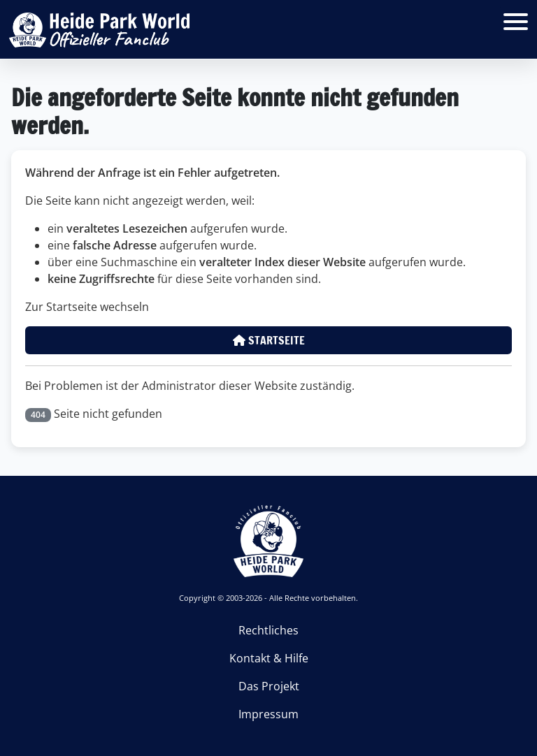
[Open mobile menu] (516, 21)
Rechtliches (268, 630)
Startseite (269, 340)
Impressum (268, 714)
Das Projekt (269, 686)
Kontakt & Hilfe (269, 658)
